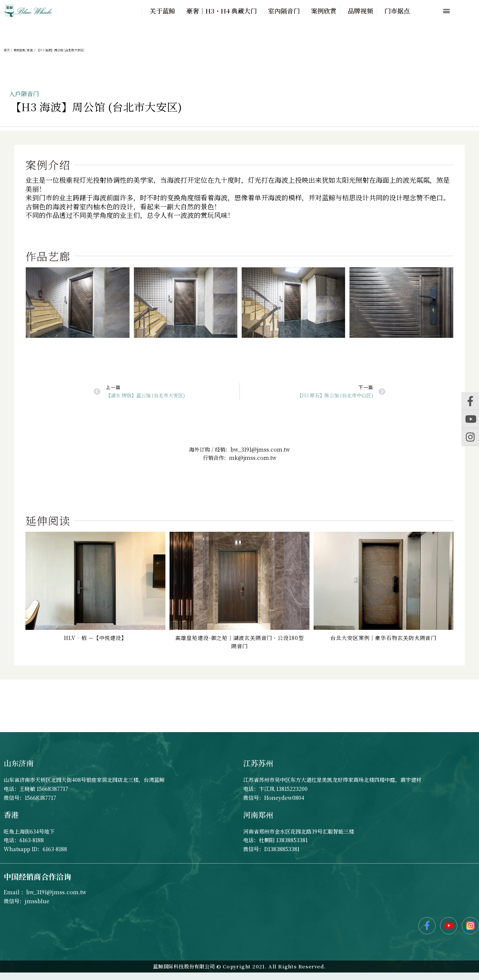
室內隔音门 (284, 11)
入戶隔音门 (24, 94)
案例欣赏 (324, 11)
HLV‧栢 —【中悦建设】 (95, 638)
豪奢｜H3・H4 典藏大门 (222, 11)
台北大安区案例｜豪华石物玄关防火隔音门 (383, 638)
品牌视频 (360, 11)
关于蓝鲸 (162, 11)
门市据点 (397, 11)
